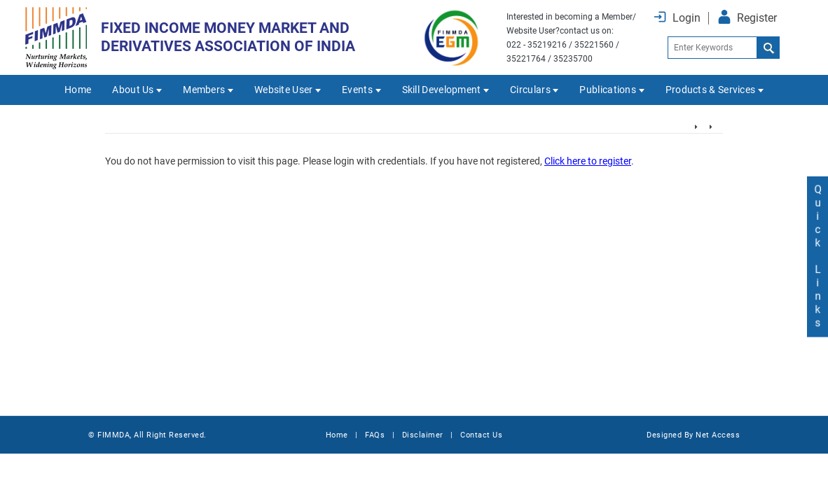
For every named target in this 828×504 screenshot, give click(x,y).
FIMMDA (113, 435)
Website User (284, 90)
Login (686, 18)
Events (357, 90)
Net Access (718, 435)
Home (78, 90)
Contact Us (481, 435)
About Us (133, 90)
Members (204, 90)
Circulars (530, 90)
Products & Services (711, 90)
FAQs (375, 435)
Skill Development (442, 90)
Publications (608, 90)
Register (757, 18)
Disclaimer (423, 435)
